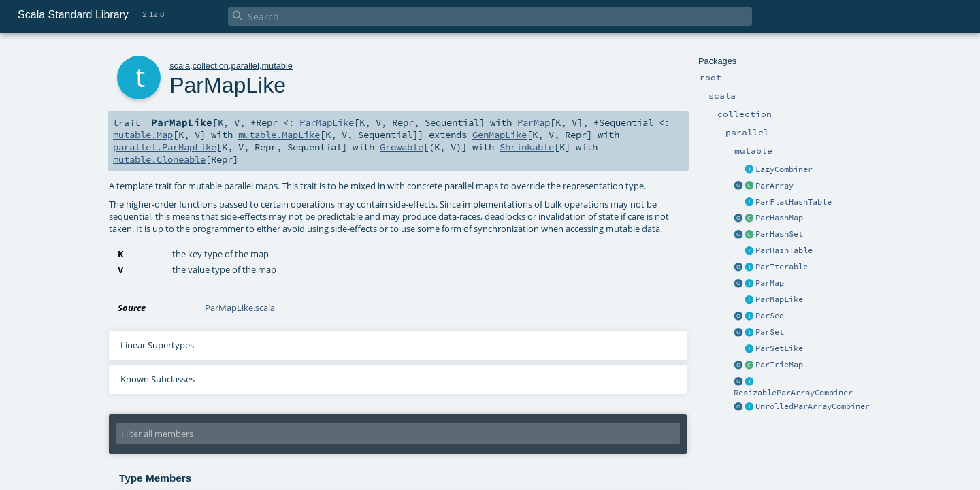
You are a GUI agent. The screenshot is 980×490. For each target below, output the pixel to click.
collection (211, 66)
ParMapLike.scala (240, 308)
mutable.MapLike (279, 135)
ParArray (774, 186)
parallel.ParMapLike (165, 147)
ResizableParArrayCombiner (793, 393)
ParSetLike (779, 348)
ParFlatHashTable (794, 202)
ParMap (770, 283)
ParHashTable (784, 250)
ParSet (770, 332)
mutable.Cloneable (159, 159)
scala (180, 66)
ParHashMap (779, 218)
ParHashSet (779, 234)
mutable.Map (143, 135)
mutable (277, 66)
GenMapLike (500, 135)
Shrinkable (527, 147)
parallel (245, 66)
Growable (402, 147)
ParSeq (770, 316)
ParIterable (782, 267)
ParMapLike (779, 299)
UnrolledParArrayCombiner (813, 406)
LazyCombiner (784, 169)
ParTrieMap (779, 365)
